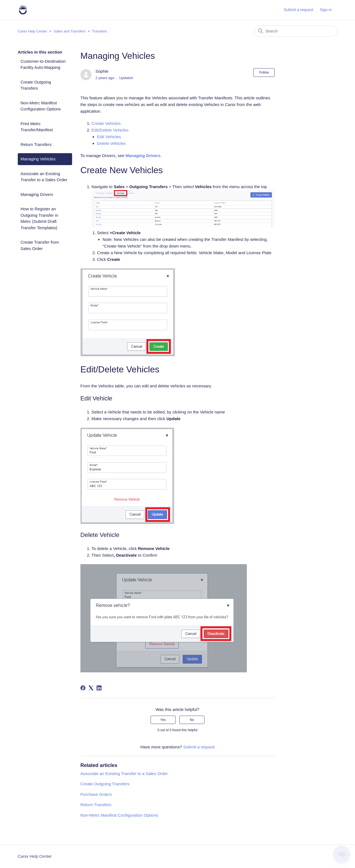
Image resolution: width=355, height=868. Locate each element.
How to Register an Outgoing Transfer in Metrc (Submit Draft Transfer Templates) (39, 218)
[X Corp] (91, 688)
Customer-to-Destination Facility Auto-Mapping (43, 64)
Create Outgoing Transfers (36, 85)
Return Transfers (36, 144)
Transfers (99, 31)
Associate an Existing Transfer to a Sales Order (44, 177)
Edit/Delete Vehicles (110, 130)
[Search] (296, 31)
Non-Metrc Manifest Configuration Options (41, 106)
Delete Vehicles (111, 143)
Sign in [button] (326, 10)
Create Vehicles (106, 123)
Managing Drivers (37, 194)
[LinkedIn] (99, 688)
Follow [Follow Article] (264, 72)
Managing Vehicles (38, 159)
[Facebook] (83, 688)
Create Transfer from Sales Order (40, 245)
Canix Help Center (32, 31)
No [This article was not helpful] (192, 720)
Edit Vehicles (109, 137)
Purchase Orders (96, 794)
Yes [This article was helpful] (163, 720)
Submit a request (298, 10)
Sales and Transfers (70, 31)
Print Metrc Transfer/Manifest (37, 127)
